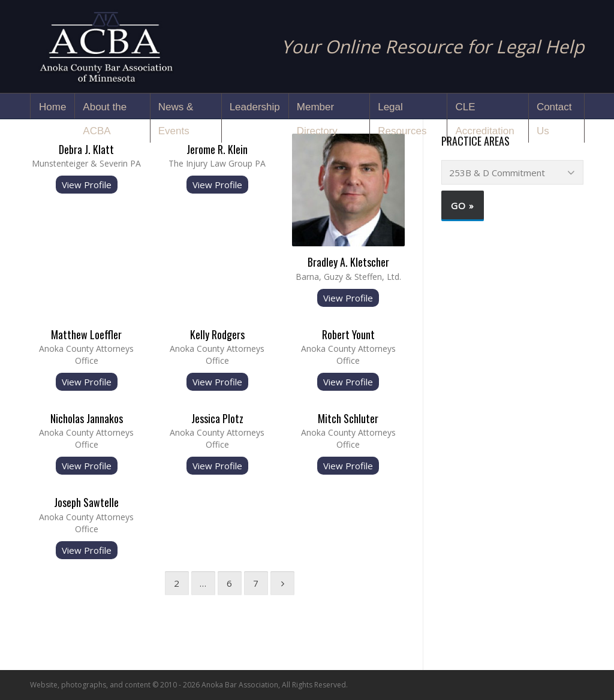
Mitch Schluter (348, 418)
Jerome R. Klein (217, 149)
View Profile (87, 185)
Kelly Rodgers (217, 334)
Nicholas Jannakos (87, 418)
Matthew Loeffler (86, 334)
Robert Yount (348, 334)
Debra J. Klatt (86, 149)
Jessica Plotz (217, 418)
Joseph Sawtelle (86, 502)
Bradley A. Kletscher (348, 262)
